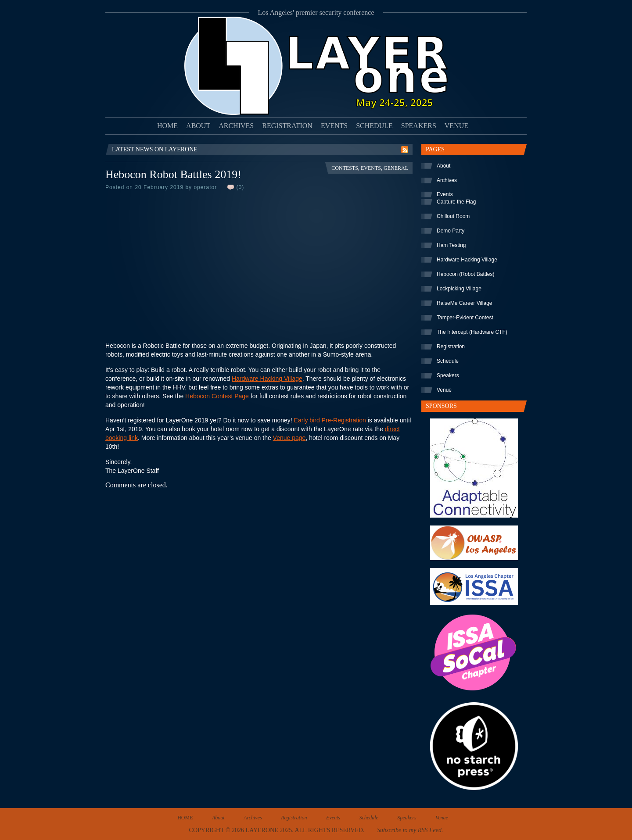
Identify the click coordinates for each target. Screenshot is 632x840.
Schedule (374, 126)
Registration (287, 126)
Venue (456, 126)
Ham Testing (451, 245)
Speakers (419, 126)
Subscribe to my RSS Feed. (410, 830)
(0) (240, 187)
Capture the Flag (456, 202)
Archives (236, 126)
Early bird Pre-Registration (330, 420)
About (198, 126)
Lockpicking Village (459, 289)
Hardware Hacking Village (267, 379)
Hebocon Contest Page (217, 396)
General (396, 168)
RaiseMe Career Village (465, 303)
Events (334, 126)
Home (167, 126)
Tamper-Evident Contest (465, 318)
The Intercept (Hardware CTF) (472, 332)
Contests (345, 168)
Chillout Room (453, 216)
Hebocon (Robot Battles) (465, 274)
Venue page (289, 438)
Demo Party (451, 231)
